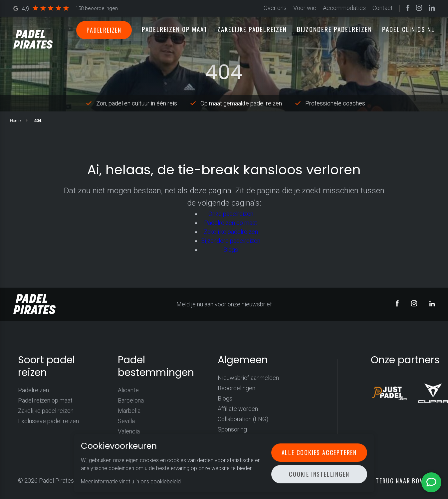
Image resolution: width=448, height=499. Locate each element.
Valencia (129, 431)
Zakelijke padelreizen (252, 29)
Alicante (128, 390)
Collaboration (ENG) (243, 419)
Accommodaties (344, 8)
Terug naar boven (403, 481)
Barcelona (131, 400)
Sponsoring (232, 429)
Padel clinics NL (408, 29)
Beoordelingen (236, 388)
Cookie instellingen (319, 474)
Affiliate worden (238, 409)
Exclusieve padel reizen (48, 421)
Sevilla (126, 421)
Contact (383, 8)
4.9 (66, 8)
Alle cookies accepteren (319, 452)
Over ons (275, 8)
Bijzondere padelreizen (335, 29)
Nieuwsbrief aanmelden (248, 378)
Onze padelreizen (231, 214)
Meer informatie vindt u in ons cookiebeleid (131, 482)
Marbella (129, 411)
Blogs (231, 250)
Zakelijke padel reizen (46, 411)
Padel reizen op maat (45, 400)
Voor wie (305, 8)
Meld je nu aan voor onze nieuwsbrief (224, 304)
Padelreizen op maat (175, 29)
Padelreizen (104, 30)
